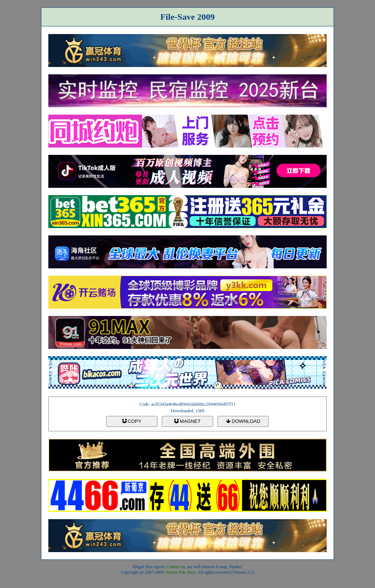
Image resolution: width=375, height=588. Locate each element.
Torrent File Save (180, 572)
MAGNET (187, 421)
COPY (132, 421)
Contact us (176, 567)
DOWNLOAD (243, 421)
